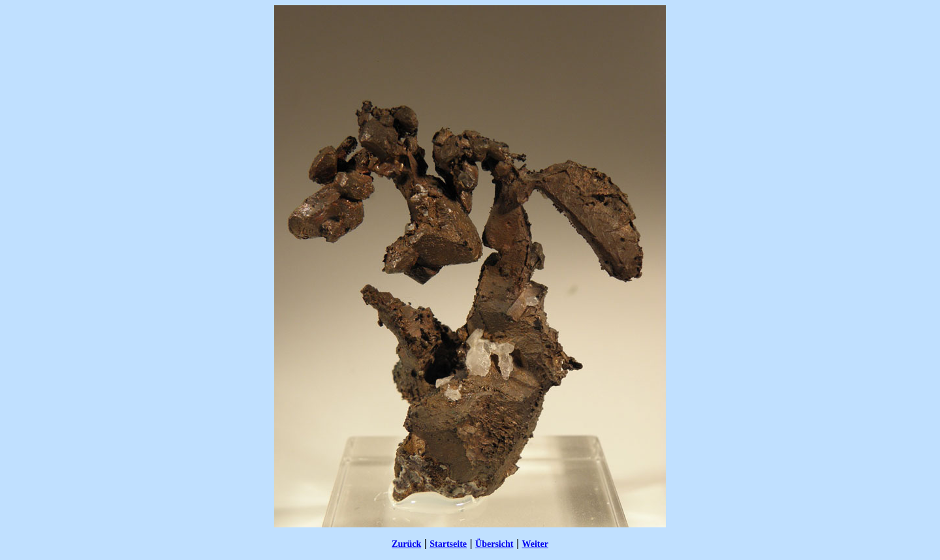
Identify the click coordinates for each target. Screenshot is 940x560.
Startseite (448, 544)
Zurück (406, 544)
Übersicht (494, 544)
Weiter (535, 544)
